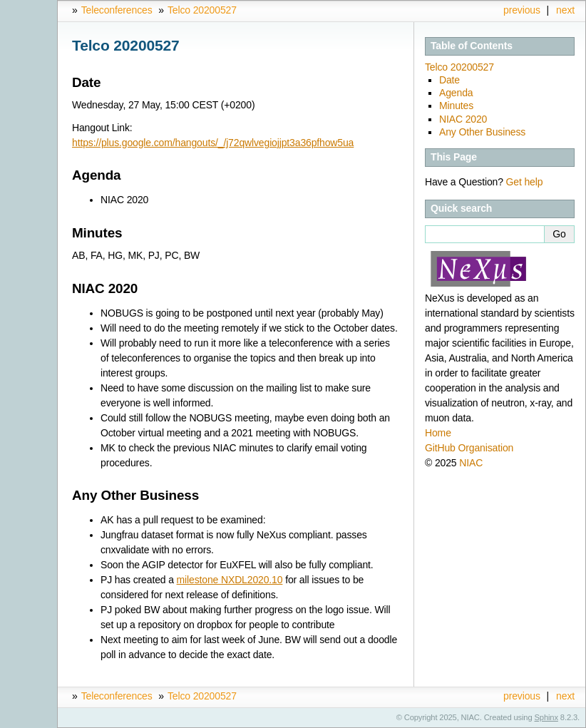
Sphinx (546, 717)
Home (438, 433)
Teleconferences (117, 10)
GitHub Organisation (469, 448)
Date (449, 80)
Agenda (456, 93)
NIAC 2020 (463, 119)
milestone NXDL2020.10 (230, 580)
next (565, 10)
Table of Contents (472, 46)
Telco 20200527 (202, 10)
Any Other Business (482, 132)
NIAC (471, 463)
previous (522, 10)
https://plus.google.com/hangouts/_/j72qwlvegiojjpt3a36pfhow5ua (213, 143)
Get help (525, 182)
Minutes (456, 106)
